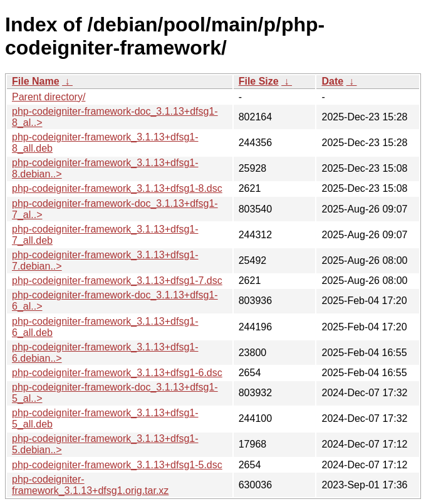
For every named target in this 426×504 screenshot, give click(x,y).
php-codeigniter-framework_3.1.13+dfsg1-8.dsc (117, 188)
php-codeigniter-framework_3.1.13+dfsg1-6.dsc (117, 373)
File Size (259, 81)
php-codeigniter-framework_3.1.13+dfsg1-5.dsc (117, 465)
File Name (36, 81)
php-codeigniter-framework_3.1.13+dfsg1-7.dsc (117, 281)
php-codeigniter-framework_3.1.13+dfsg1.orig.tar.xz (90, 485)
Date (332, 81)
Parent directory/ (49, 97)
